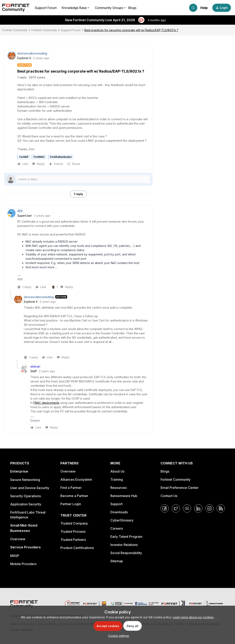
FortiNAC (39, 157)
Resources (119, 488)
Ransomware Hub (124, 496)
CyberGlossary (122, 520)
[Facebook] (165, 508)
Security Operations (25, 496)
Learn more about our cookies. (193, 617)
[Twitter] (176, 508)
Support (116, 504)
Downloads (119, 512)
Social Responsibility (126, 553)
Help (204, 8)
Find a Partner (71, 488)
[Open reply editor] (78, 179)
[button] (222, 8)
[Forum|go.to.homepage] (16, 8)
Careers (117, 528)
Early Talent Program (126, 537)
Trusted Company (74, 523)
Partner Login (71, 504)
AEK (20, 211)
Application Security (26, 504)
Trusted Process (73, 531)
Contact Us (169, 496)
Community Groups (109, 8)
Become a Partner (74, 496)
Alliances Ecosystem (76, 479)
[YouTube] (187, 508)
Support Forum (46, 8)
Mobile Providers (23, 564)
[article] (78, 249)
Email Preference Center (180, 488)
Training (117, 479)
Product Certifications (77, 548)
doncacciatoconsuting (32, 53)
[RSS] (221, 508)
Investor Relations (124, 545)
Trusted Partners (73, 540)
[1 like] (55, 287)
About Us (117, 471)
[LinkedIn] (198, 508)
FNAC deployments (46, 403)
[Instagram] (210, 508)
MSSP (15, 556)
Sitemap (117, 561)
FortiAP (24, 157)
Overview (18, 539)
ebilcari (35, 366)
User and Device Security (30, 488)
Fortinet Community (15, 30)
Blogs (132, 8)
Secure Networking (25, 480)
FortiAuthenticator (61, 157)
